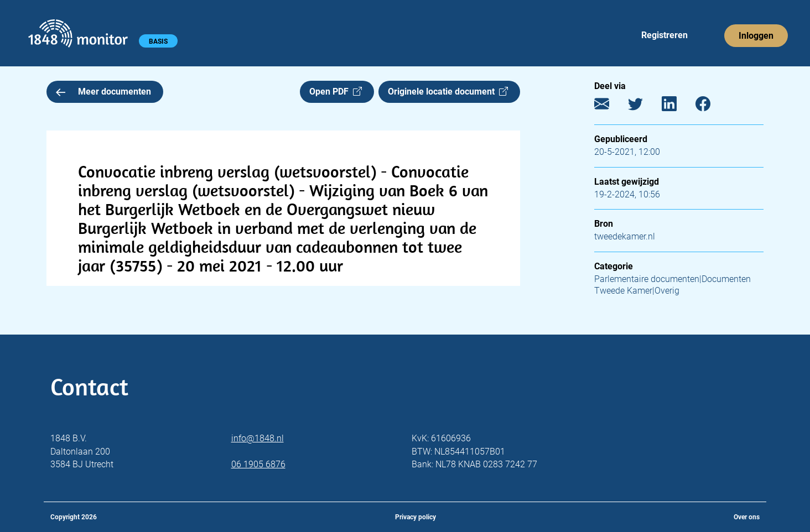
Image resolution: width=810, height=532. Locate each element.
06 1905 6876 (258, 464)
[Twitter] (644, 106)
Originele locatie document (448, 92)
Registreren (664, 35)
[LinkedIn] (677, 106)
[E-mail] (610, 106)
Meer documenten (103, 92)
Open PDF (336, 92)
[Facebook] (711, 106)
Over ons (747, 517)
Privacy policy (416, 517)
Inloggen (756, 36)
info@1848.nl (258, 438)
